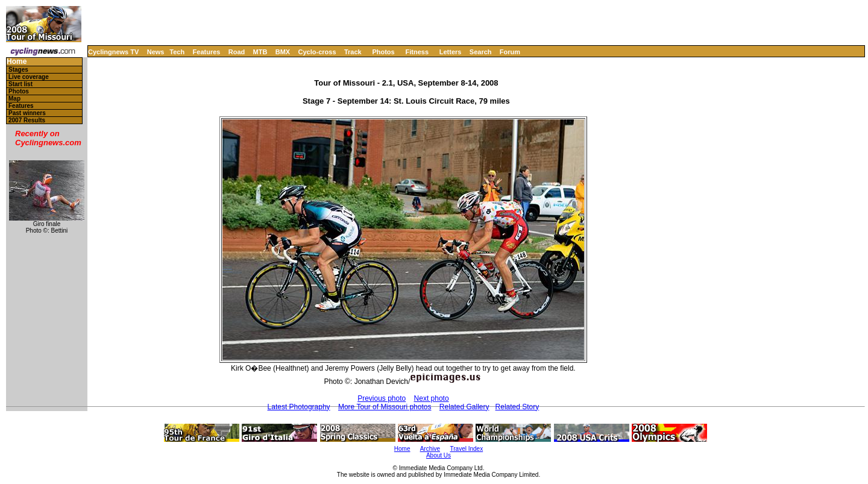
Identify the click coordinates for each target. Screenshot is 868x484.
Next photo (432, 398)
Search (481, 52)
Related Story (517, 407)
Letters (451, 52)
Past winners (27, 113)
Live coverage (29, 77)
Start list (20, 84)
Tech (177, 52)
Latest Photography (299, 407)
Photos (383, 52)
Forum (510, 52)
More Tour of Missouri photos (385, 407)
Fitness (417, 52)
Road (237, 52)
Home (17, 62)
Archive (430, 449)
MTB (260, 52)
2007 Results (27, 120)
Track (353, 52)
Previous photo (382, 398)
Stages (18, 70)
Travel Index (467, 449)
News (156, 52)
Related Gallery (464, 407)
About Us (439, 455)
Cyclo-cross (317, 52)
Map (14, 99)
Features (207, 52)
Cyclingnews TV (113, 52)
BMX (283, 52)
